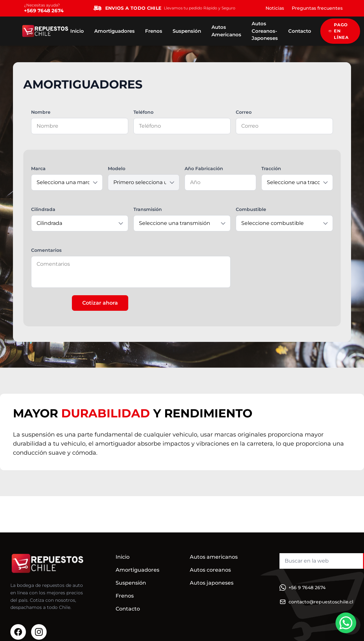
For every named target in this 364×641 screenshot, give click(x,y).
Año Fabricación (204, 169)
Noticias (275, 8)
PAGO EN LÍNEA (339, 31)
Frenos (154, 31)
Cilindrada (43, 209)
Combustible (251, 209)
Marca (38, 169)
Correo (244, 112)
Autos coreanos (210, 570)
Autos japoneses (212, 583)
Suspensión (187, 31)
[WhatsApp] (346, 623)
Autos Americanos (226, 31)
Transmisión (148, 209)
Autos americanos (214, 557)
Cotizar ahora (100, 303)
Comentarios (46, 250)
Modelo (117, 169)
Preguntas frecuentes (317, 8)
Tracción (271, 169)
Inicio (77, 31)
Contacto (300, 31)
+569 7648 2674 (44, 11)
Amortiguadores (114, 31)
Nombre (41, 112)
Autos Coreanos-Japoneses (265, 31)
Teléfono (143, 112)
